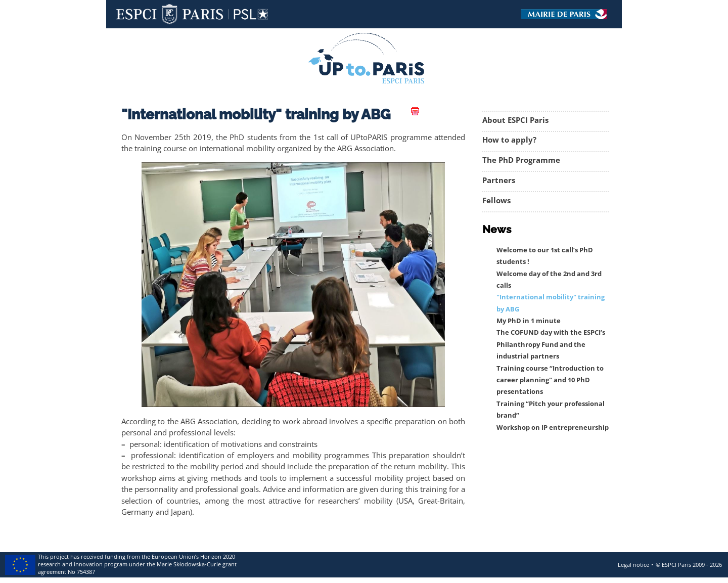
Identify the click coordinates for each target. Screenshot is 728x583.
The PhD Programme (521, 160)
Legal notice (633, 565)
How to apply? (509, 140)
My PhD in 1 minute (529, 321)
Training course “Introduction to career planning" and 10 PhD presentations (550, 380)
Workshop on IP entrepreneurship (553, 428)
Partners (499, 180)
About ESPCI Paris (515, 120)
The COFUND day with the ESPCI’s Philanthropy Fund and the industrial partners (551, 344)
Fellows (496, 200)
